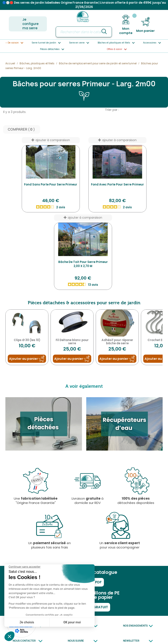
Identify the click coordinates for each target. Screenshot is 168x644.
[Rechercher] (84, 32)
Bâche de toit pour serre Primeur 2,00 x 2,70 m (83, 264)
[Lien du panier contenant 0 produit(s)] (145, 25)
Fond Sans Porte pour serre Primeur (51, 185)
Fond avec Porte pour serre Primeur (117, 185)
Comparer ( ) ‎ (22, 130)
